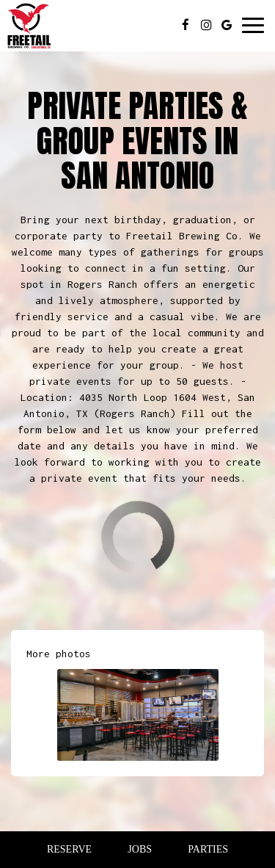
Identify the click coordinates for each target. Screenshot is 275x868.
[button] (138, 715)
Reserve (69, 849)
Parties (208, 849)
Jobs (140, 849)
